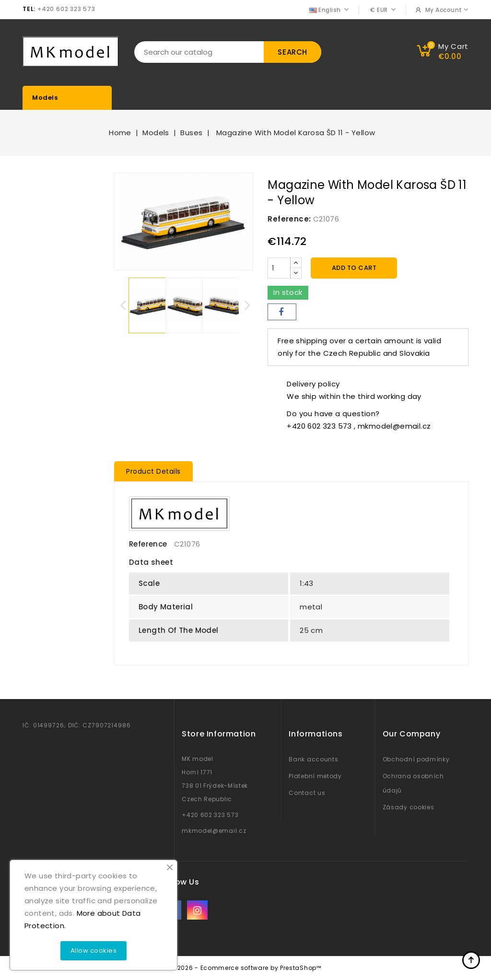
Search (292, 52)
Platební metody (315, 776)
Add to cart (354, 268)
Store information (219, 734)
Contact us (307, 793)
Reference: (289, 219)
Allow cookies (94, 951)
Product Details (153, 471)
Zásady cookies (409, 807)
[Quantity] (279, 268)
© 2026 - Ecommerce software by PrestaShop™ (245, 968)
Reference (148, 544)
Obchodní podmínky (416, 759)
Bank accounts (313, 759)
